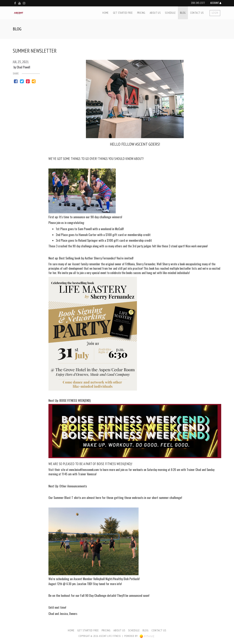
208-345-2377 (198, 3)
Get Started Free (123, 13)
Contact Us (197, 13)
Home (105, 13)
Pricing (141, 13)
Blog (183, 13)
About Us (155, 13)
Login (215, 13)
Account (216, 3)
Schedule (170, 13)
